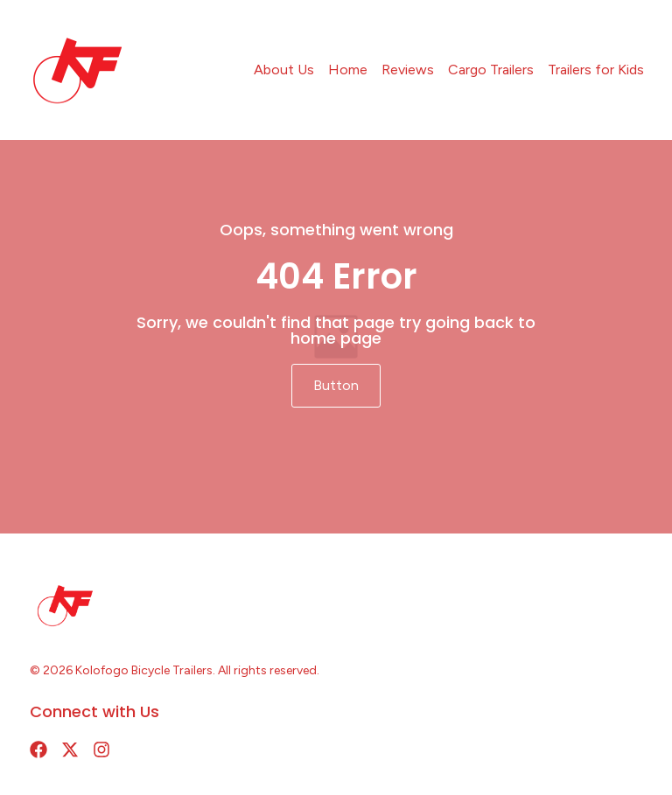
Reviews (408, 70)
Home (348, 70)
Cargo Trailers (491, 70)
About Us (284, 70)
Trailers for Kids (596, 70)
